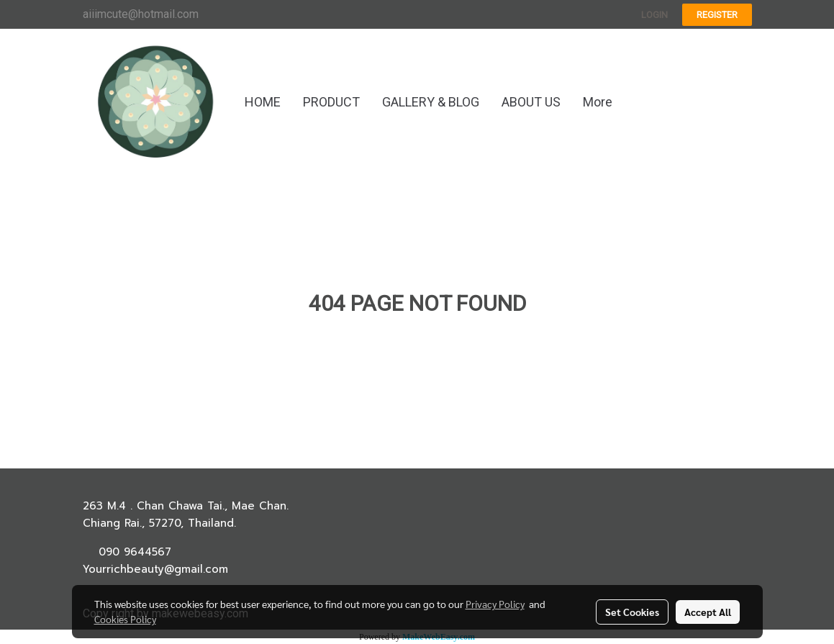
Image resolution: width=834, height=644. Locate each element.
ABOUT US (531, 102)
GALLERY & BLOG (431, 102)
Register (717, 15)
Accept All (708, 612)
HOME (263, 102)
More (598, 102)
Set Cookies (632, 612)
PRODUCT (331, 102)
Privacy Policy (495, 604)
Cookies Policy (125, 619)
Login (654, 15)
